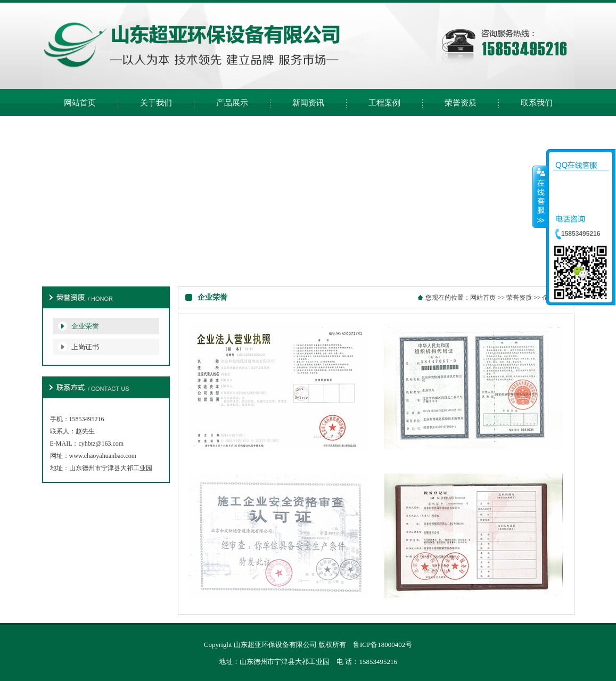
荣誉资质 (519, 298)
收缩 (540, 196)
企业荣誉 (85, 326)
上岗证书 (85, 347)
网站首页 (483, 298)
